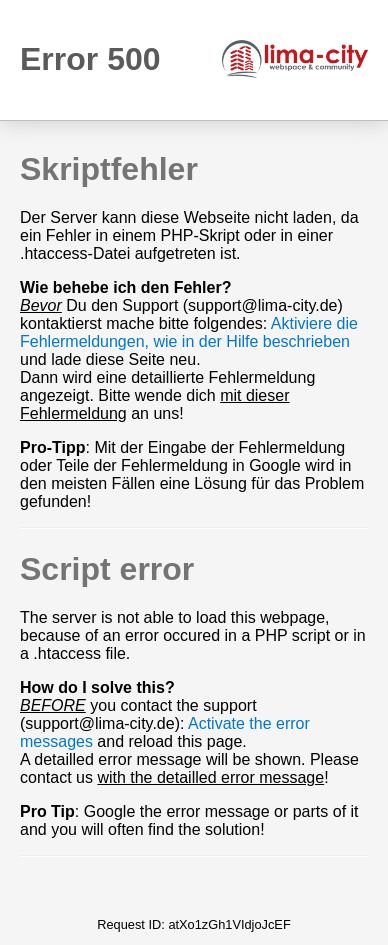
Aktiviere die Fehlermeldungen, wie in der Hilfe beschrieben (189, 332)
